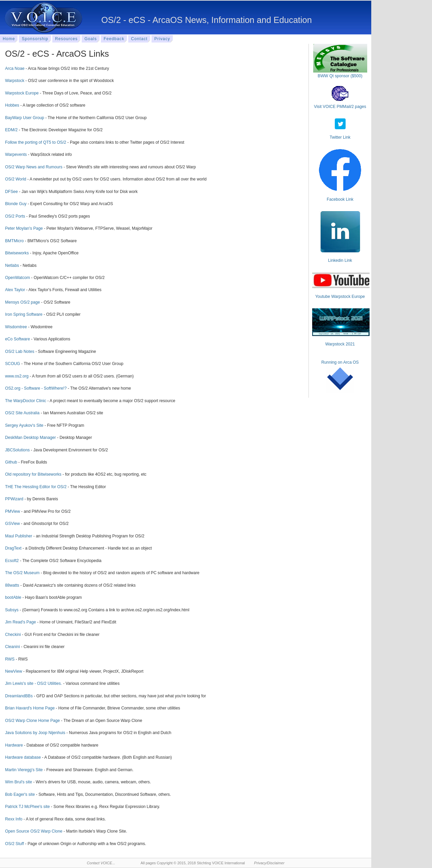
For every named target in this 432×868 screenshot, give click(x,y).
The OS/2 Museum (22, 573)
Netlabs (12, 265)
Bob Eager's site (20, 794)
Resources (66, 39)
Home (9, 39)
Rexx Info (14, 819)
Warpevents (16, 155)
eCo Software (18, 339)
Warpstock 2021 (340, 344)
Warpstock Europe (22, 93)
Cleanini (12, 647)
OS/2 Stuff (15, 844)
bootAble (13, 597)
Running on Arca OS (340, 362)
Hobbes (12, 105)
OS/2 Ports (15, 216)
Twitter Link (340, 137)
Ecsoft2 (12, 561)
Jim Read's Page (21, 622)
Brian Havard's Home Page (30, 708)
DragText (13, 548)
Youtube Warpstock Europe (340, 297)
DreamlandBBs (19, 696)
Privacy (162, 39)
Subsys (12, 610)
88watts (12, 585)
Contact (139, 39)
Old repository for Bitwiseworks (33, 474)
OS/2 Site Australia (22, 413)
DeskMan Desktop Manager (31, 438)
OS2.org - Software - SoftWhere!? (36, 388)
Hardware (14, 745)
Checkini (13, 635)
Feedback (114, 39)
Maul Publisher (19, 536)
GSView (12, 524)
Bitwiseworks (17, 253)
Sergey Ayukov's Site (24, 425)
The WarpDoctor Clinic (26, 401)
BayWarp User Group (25, 118)
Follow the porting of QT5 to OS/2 (36, 142)
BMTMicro (14, 241)
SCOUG (13, 364)
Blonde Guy (16, 204)
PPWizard (14, 499)
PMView (12, 511)
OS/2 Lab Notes (20, 352)
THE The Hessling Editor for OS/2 (36, 487)
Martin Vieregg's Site (24, 770)
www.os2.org (17, 376)
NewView (13, 671)
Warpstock (15, 81)
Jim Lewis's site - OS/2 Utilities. (34, 683)
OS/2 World (16, 179)
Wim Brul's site (19, 782)
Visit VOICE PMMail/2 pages (340, 107)
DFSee (11, 192)
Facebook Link (340, 199)
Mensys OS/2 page (22, 302)
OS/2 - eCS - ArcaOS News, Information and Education (207, 20)
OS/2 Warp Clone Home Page (32, 721)
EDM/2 (11, 130)
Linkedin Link (340, 260)
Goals (91, 39)
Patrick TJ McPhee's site (27, 807)
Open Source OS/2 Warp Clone (34, 831)
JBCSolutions (17, 450)
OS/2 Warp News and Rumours (34, 167)
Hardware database (23, 757)
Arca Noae (15, 68)
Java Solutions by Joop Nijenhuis (35, 733)
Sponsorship (35, 39)
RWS (10, 659)
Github (11, 462)
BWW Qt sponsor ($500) (340, 76)
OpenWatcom (18, 278)
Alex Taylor (15, 290)
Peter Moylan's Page (24, 228)
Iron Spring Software (24, 314)
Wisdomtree (16, 327)
